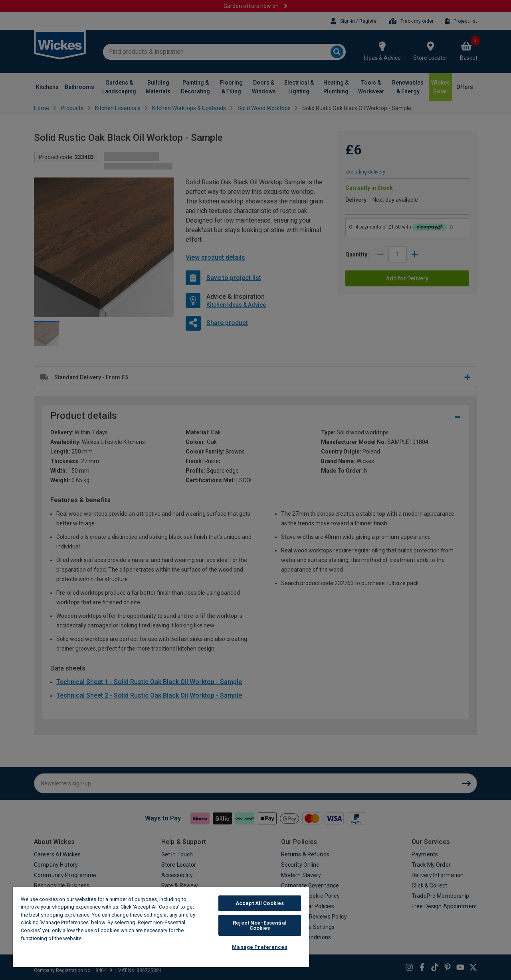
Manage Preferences (259, 947)
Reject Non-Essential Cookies (260, 925)
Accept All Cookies (260, 903)
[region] (161, 927)
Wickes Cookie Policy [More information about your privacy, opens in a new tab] (112, 938)
